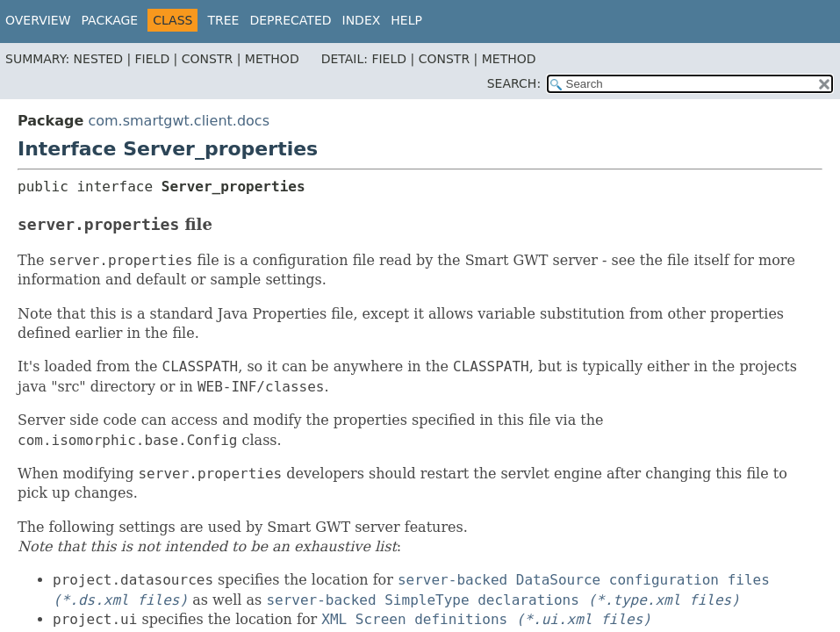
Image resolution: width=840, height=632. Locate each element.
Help (406, 20)
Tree (223, 20)
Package (110, 20)
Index (362, 20)
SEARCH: (514, 83)
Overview (38, 20)
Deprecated (290, 20)
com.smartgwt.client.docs (179, 121)
